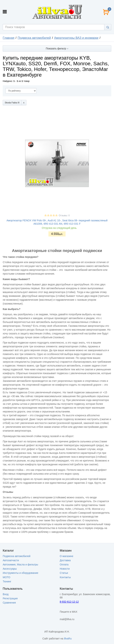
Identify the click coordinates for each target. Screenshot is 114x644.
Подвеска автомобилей (34, 38)
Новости (65, 569)
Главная (9, 38)
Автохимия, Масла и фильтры (20, 565)
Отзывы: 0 (64, 216)
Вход (6, 594)
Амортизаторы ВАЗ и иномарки (76, 38)
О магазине (66, 556)
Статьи (64, 573)
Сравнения (9, 603)
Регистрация (10, 598)
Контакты (65, 577)
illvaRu (68, 639)
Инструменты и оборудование (20, 573)
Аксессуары (10, 569)
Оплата (64, 565)
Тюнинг (7, 581)
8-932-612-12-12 (69, 602)
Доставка (65, 560)
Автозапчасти (11, 560)
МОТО (6, 577)
